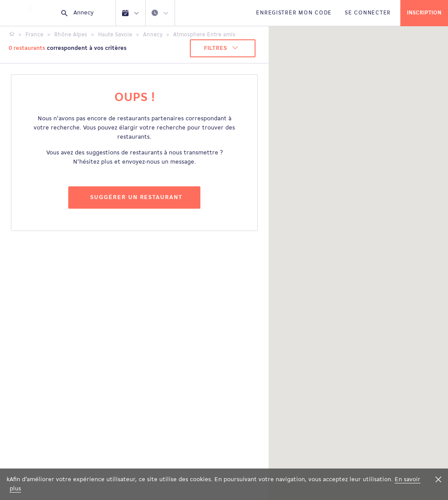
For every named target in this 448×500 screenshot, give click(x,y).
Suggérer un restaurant (136, 198)
